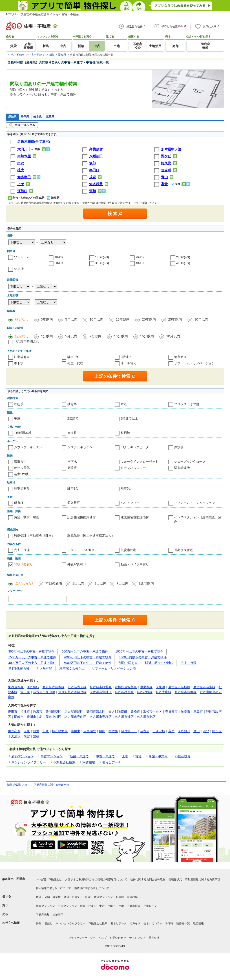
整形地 (125, 433)
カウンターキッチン (28, 447)
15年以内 (123, 319)
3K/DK (59, 263)
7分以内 (96, 336)
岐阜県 (38, 117)
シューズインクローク (190, 461)
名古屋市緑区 (74, 712)
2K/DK (140, 257)
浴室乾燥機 (182, 468)
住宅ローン (150, 906)
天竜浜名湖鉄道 (101, 692)
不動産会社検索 (64, 762)
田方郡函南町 (118, 712)
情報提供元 (175, 879)
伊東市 (13, 712)
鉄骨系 (72, 404)
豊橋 (36, 736)
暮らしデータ (112, 762)
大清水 (16, 736)
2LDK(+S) (183, 257)
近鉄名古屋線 (77, 687)
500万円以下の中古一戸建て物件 (85, 651)
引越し (49, 923)
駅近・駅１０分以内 (159, 663)
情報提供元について (19, 785)
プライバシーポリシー (82, 938)
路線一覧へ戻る (22, 125)
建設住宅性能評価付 (135, 517)
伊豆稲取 (90, 731)
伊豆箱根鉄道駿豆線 (72, 692)
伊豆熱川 (184, 731)
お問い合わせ (118, 938)
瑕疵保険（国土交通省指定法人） (91, 536)
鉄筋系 (19, 404)
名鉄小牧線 (145, 692)
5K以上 (19, 269)
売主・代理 (75, 363)
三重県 (50, 117)
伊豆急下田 (129, 731)
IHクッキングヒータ (135, 447)
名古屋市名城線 (179, 687)
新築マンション (22, 756)
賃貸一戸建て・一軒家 (77, 897)
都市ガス (180, 357)
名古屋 (145, 731)
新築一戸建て (79, 756)
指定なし (22, 319)
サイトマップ (137, 938)
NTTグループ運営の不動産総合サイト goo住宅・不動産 (42, 14)
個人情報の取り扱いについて (53, 888)
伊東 (27, 731)
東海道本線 (16, 687)
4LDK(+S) (183, 263)
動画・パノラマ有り (135, 564)
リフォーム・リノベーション (195, 363)
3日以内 (100, 583)
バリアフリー (130, 503)
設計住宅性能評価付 (82, 517)
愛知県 (12, 117)
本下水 (19, 363)
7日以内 (123, 583)
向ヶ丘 (217, 731)
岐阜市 (186, 712)
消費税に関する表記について (92, 888)
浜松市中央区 (153, 712)
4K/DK (140, 263)
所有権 (19, 503)
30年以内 (201, 319)
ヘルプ (103, 938)
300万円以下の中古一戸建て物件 (31, 651)
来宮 (27, 736)
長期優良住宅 (184, 550)
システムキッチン (80, 447)
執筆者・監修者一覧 (178, 923)
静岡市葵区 (53, 712)
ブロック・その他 (187, 404)
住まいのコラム (153, 923)
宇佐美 (113, 731)
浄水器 (179, 447)
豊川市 (31, 717)
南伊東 (75, 731)
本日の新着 (54, 583)
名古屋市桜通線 (101, 687)
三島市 (198, 712)
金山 (197, 731)
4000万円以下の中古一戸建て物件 (32, 663)
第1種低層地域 (19, 668)
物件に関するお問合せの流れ (148, 879)
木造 (124, 404)
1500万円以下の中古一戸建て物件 (32, 657)
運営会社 (154, 938)
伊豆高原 (14, 731)
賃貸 (138, 756)
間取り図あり (128, 663)
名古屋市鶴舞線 (186, 692)
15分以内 (147, 336)
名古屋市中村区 (50, 717)
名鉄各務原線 (124, 692)
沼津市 (25, 712)
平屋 (17, 418)
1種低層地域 (23, 433)
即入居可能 (44, 668)
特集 (39, 923)
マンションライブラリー (29, 762)
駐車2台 (73, 357)
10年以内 (97, 319)
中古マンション (52, 756)
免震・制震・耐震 (27, 517)
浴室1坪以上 (23, 474)
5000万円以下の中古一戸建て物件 (87, 663)
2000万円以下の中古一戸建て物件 (87, 657)
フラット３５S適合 (81, 550)
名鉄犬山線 (164, 692)
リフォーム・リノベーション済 (114, 668)
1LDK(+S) (102, 257)
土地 (125, 756)
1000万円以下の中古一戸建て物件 (139, 651)
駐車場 (120, 897)
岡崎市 (19, 717)
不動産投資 (183, 756)
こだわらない (25, 583)
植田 (102, 731)
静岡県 (25, 117)
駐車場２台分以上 (72, 668)
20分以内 (173, 336)
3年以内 (47, 319)
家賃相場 (89, 762)
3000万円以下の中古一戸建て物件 (143, 657)
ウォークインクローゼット (139, 461)
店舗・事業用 (158, 756)
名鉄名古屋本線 (53, 687)
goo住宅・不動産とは (49, 879)
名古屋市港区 (124, 717)
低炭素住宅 (128, 550)
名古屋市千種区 (101, 717)
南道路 (72, 433)
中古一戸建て (105, 756)
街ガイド (135, 923)
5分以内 (71, 336)
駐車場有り (22, 357)
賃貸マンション (103, 897)
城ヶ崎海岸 (60, 731)
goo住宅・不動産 (14, 879)
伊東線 (160, 687)
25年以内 (175, 319)
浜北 (206, 731)
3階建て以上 (129, 418)
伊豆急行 (33, 687)
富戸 (171, 731)
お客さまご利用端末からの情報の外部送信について (96, 879)
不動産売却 (43, 915)
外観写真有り (77, 564)
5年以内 (71, 319)
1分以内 (47, 336)
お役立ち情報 (11, 923)
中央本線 (146, 687)
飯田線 (25, 692)
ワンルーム (22, 257)
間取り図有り (23, 564)
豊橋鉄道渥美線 (126, 687)
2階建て (126, 357)
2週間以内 (146, 583)
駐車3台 (126, 488)
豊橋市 (135, 712)
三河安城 (159, 731)
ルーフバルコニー (133, 468)
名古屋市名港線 (204, 687)
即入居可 (74, 503)
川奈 (46, 731)
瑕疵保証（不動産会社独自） (34, 536)
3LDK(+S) (102, 263)
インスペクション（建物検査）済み (198, 519)
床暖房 (72, 468)
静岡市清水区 (96, 712)
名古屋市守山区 (75, 717)
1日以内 (78, 583)
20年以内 (149, 319)
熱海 (36, 731)
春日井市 (171, 712)
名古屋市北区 (146, 717)
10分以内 (121, 336)
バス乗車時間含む (27, 341)
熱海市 (38, 712)
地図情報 (198, 923)
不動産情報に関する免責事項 (51, 785)
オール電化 (128, 363)
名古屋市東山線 (44, 692)
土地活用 (58, 915)
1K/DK (59, 257)
